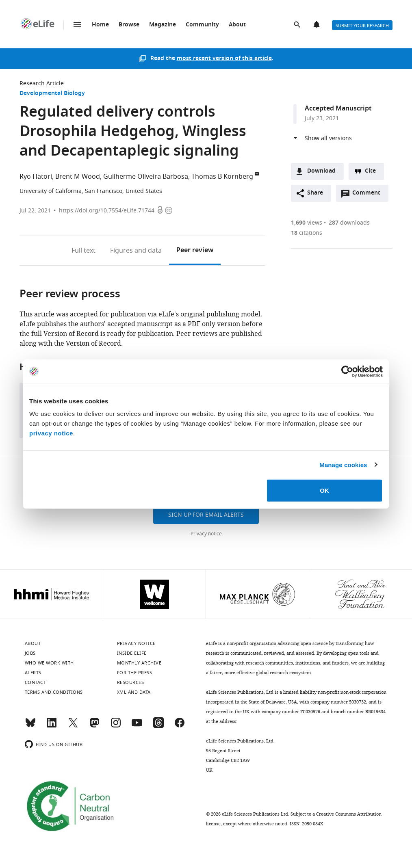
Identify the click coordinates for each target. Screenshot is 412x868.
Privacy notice (206, 534)
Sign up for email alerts (206, 515)
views (307, 223)
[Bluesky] (30, 726)
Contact (36, 682)
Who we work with (49, 663)
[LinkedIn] (52, 726)
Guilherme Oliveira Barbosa (146, 177)
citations (307, 233)
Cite (370, 171)
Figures (136, 251)
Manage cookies (343, 464)
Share (315, 193)
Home (100, 25)
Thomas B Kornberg (222, 177)
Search (298, 25)
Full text (83, 251)
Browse (129, 25)
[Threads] (158, 726)
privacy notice (51, 433)
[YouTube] (137, 726)
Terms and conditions (54, 692)
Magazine (163, 25)
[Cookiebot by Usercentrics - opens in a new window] (347, 371)
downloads (349, 223)
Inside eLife (132, 653)
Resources (131, 682)
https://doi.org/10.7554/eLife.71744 (107, 211)
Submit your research (362, 26)
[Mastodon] (94, 726)
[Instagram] (116, 726)
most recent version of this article (224, 59)
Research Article (42, 83)
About (237, 25)
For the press (135, 673)
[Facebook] (180, 726)
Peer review (195, 251)
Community (202, 25)
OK (324, 490)
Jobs (30, 653)
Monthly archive (139, 663)
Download (321, 171)
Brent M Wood (78, 177)
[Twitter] (73, 726)
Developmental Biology (52, 94)
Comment (369, 195)
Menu (77, 25)
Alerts (317, 25)
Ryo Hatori (36, 177)
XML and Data (134, 692)
